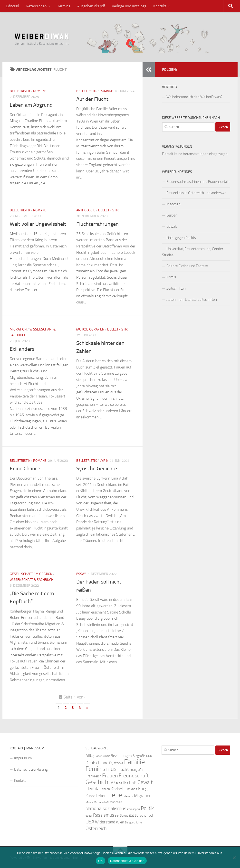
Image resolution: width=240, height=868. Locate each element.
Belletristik (20, 91)
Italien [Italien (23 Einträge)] (106, 789)
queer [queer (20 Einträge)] (89, 816)
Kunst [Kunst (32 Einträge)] (90, 796)
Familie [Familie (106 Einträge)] (134, 762)
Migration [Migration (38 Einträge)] (143, 796)
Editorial (12, 6)
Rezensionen (36, 6)
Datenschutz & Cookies (127, 861)
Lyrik (104, 461)
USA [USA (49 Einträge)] (90, 822)
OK (101, 861)
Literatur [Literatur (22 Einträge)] (128, 796)
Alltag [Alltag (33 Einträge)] (91, 756)
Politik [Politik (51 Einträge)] (147, 808)
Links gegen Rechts (181, 238)
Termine (64, 6)
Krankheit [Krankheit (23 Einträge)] (131, 789)
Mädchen (173, 204)
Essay (81, 574)
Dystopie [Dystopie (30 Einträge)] (116, 763)
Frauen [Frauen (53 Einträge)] (110, 776)
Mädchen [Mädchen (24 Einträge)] (116, 802)
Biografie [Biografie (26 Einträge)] (139, 756)
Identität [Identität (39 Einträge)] (93, 789)
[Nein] (234, 858)
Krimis (171, 277)
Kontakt (160, 6)
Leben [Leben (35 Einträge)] (101, 796)
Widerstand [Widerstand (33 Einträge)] (105, 822)
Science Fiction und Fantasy (187, 266)
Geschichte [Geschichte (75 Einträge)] (100, 782)
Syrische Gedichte (97, 469)
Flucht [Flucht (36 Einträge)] (123, 769)
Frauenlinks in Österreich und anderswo (196, 193)
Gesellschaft (21, 574)
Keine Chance (25, 469)
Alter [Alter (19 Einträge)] (99, 756)
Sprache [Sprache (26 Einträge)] (140, 816)
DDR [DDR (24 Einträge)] (149, 756)
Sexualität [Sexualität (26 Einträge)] (127, 816)
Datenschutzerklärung (31, 769)
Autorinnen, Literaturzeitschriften (192, 300)
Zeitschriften (176, 288)
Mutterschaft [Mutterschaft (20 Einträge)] (101, 802)
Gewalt (172, 226)
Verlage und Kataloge (129, 6)
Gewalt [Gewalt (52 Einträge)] (145, 782)
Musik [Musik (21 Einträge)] (89, 802)
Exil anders (22, 349)
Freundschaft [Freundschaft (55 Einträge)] (134, 776)
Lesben (172, 215)
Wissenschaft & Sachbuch (32, 580)
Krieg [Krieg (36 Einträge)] (143, 789)
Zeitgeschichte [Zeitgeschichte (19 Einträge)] (133, 823)
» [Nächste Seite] (87, 708)
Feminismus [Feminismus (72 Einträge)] (101, 769)
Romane (40, 91)
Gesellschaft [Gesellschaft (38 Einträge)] (125, 783)
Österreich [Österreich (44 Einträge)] (96, 828)
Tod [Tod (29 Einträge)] (150, 815)
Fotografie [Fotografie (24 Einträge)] (136, 770)
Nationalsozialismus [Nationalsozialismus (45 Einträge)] (106, 808)
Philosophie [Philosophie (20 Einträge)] (134, 809)
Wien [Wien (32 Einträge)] (120, 822)
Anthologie (86, 210)
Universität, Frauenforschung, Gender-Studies (193, 252)
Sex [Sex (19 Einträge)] (117, 816)
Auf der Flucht (92, 99)
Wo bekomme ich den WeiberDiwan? (194, 97)
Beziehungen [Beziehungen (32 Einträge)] (121, 756)
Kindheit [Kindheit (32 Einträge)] (117, 789)
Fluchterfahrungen (97, 224)
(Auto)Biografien (90, 329)
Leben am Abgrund (31, 105)
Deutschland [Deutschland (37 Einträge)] (97, 763)
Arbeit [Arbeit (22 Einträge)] (106, 756)
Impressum (23, 758)
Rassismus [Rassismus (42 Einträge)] (104, 815)
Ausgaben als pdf (91, 6)
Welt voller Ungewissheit (38, 224)
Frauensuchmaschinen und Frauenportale (198, 182)
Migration (18, 329)
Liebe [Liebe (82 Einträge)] (115, 795)
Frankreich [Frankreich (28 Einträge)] (93, 776)
